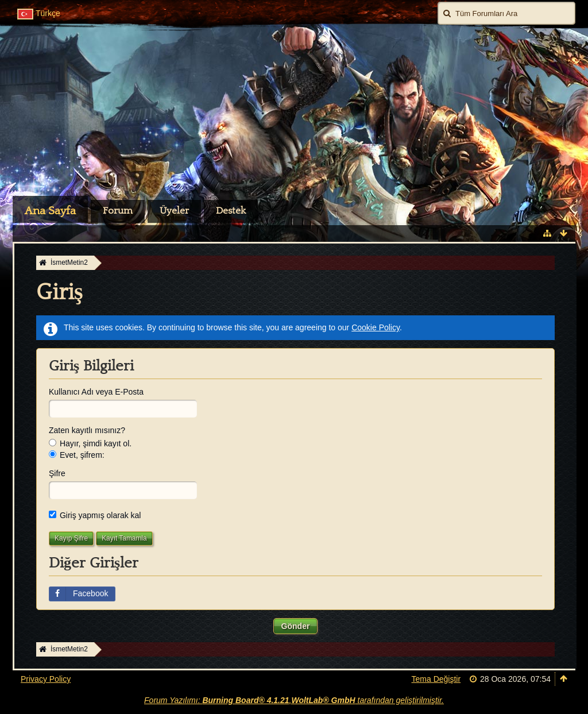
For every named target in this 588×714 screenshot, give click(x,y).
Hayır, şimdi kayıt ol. (90, 443)
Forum (118, 211)
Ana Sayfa (50, 211)
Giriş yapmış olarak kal (95, 515)
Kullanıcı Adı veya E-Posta (96, 392)
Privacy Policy (46, 679)
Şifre (57, 473)
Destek (231, 211)
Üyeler (174, 211)
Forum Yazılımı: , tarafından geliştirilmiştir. (294, 700)
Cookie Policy (376, 327)
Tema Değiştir (436, 679)
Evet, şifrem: (77, 455)
